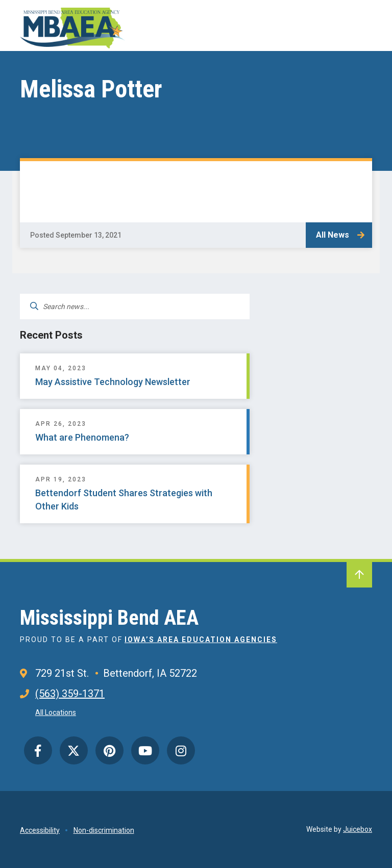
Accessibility (40, 830)
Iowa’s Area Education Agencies (201, 640)
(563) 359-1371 (70, 694)
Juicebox (358, 829)
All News (333, 235)
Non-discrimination (104, 830)
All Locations (56, 712)
